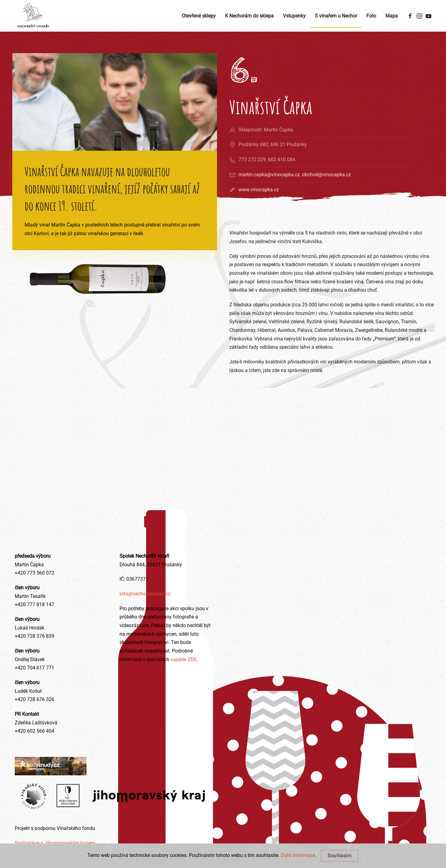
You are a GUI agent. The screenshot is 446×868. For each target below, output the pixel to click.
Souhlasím (340, 856)
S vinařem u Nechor (336, 16)
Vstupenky (294, 16)
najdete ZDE (183, 659)
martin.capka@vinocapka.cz (269, 188)
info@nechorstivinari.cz (145, 594)
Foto (371, 16)
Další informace (298, 855)
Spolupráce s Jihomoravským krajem (55, 843)
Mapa (392, 16)
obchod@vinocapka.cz (326, 188)
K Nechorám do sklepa (249, 16)
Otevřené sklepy (199, 16)
